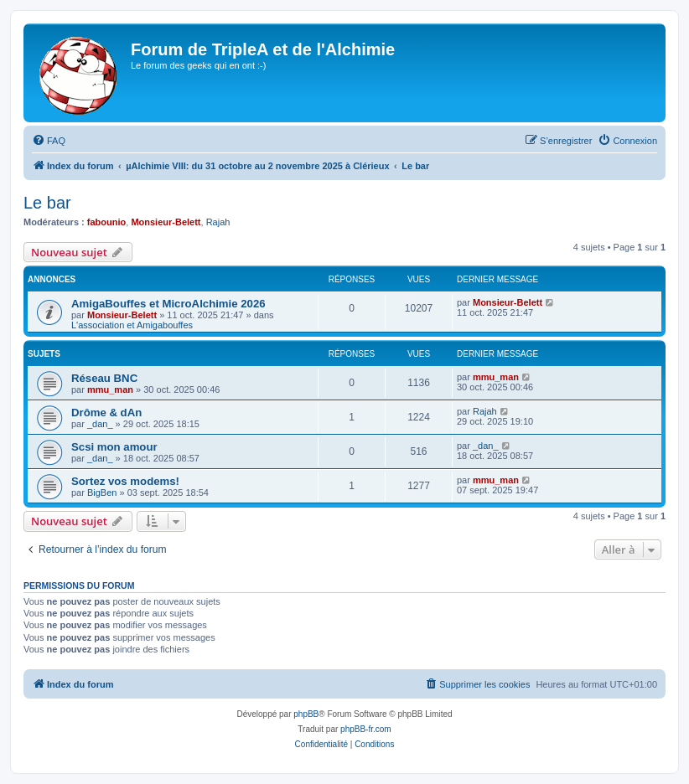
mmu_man (110, 389)
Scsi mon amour (114, 447)
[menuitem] (49, 141)
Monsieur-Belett (166, 222)
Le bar (47, 203)
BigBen (102, 493)
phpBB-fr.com (366, 729)
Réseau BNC (104, 378)
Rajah (218, 222)
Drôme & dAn (106, 413)
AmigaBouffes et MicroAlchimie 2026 (168, 304)
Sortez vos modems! (125, 481)
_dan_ (100, 424)
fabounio (106, 222)
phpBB (306, 714)
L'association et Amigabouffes (132, 325)
